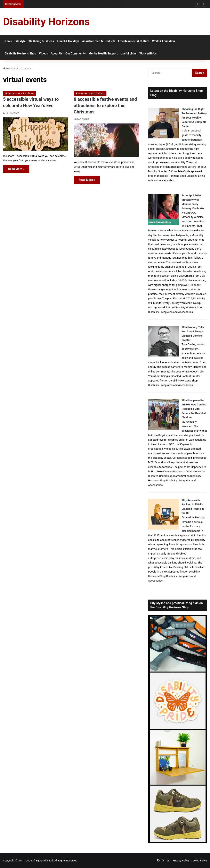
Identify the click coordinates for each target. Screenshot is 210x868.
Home (8, 68)
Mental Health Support (103, 53)
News (8, 41)
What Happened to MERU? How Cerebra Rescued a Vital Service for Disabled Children (194, 409)
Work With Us (148, 53)
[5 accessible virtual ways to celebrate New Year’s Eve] (36, 134)
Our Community (76, 53)
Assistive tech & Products (99, 41)
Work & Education (164, 41)
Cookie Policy (199, 861)
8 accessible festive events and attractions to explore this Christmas (105, 106)
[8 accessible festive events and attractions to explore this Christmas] (106, 140)
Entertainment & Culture (134, 41)
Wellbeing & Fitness (41, 41)
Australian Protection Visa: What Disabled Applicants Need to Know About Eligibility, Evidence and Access (84, 4)
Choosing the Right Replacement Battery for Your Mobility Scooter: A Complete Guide (194, 118)
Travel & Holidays (68, 41)
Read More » (16, 169)
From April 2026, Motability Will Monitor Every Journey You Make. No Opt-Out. (193, 204)
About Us (57, 53)
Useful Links (129, 53)
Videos (43, 53)
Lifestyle (20, 41)
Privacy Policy (181, 861)
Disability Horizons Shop (20, 53)
